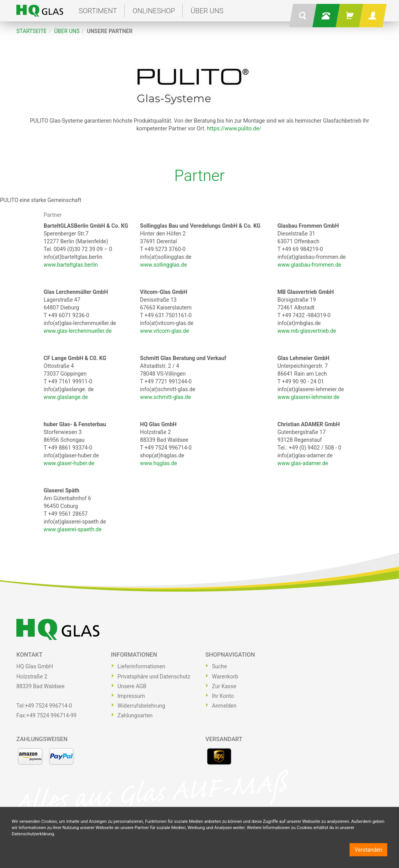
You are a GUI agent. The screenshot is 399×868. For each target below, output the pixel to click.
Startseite (32, 31)
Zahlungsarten (135, 715)
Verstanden (368, 850)
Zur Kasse (224, 686)
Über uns (207, 11)
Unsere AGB (132, 686)
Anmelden (224, 706)
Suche (220, 666)
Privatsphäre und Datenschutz (154, 676)
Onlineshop (154, 11)
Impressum (131, 696)
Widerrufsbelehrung (141, 706)
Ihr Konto (223, 696)
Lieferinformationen (142, 666)
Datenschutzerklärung (33, 834)
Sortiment (98, 11)
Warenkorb (225, 676)
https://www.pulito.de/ (234, 128)
